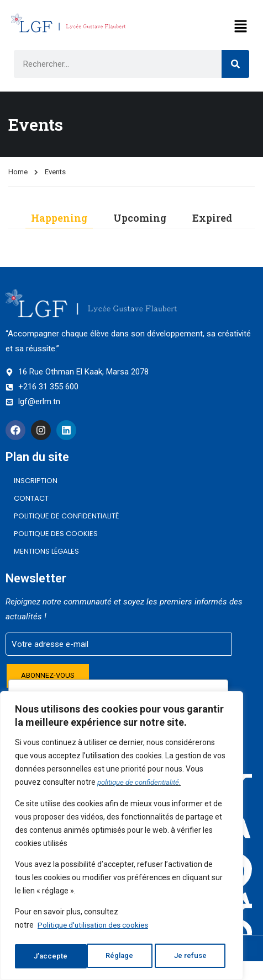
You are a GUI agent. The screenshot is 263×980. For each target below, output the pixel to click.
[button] (241, 27)
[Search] (235, 64)
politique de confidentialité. (142, 786)
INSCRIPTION (36, 481)
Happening (59, 218)
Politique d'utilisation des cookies (95, 929)
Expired (212, 218)
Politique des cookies (56, 534)
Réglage (47, 956)
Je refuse (119, 956)
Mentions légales (46, 551)
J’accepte (193, 956)
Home (18, 172)
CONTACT (31, 498)
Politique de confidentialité (66, 516)
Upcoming (140, 218)
